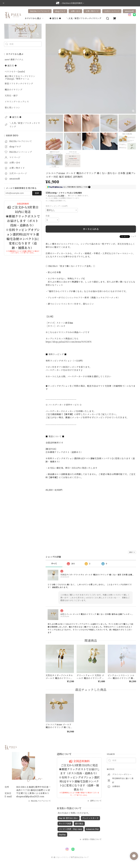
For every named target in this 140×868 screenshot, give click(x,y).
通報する (132, 552)
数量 (48, 216)
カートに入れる (91, 229)
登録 (37, 193)
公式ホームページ (112, 11)
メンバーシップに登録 (56, 196)
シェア (133, 236)
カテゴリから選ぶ (34, 18)
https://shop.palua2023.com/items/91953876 (69, 342)
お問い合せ (75, 11)
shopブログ (60, 11)
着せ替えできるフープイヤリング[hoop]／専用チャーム (20, 78)
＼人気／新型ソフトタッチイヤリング (84, 18)
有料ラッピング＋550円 (57, 206)
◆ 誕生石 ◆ (55, 18)
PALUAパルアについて (40, 11)
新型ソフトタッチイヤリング (19, 84)
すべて (54, 564)
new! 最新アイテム (14, 60)
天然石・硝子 (11, 96)
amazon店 (129, 11)
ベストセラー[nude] (15, 72)
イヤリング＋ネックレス (17, 102)
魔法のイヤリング (13, 90)
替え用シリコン (12, 108)
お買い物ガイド (92, 11)
